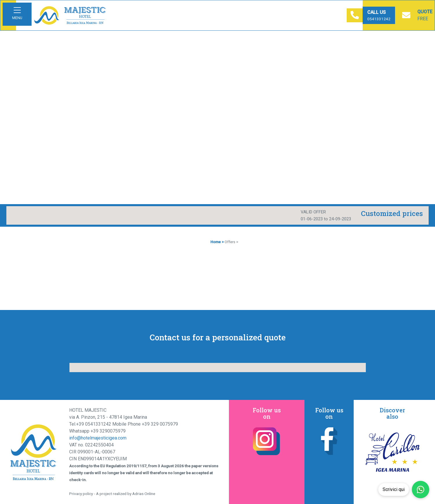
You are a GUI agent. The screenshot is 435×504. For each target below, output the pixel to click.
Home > (217, 242)
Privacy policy (81, 494)
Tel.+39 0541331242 (91, 424)
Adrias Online (144, 494)
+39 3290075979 (108, 431)
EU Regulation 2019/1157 (123, 466)
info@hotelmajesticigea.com (98, 438)
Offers (230, 242)
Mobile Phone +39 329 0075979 (145, 424)
